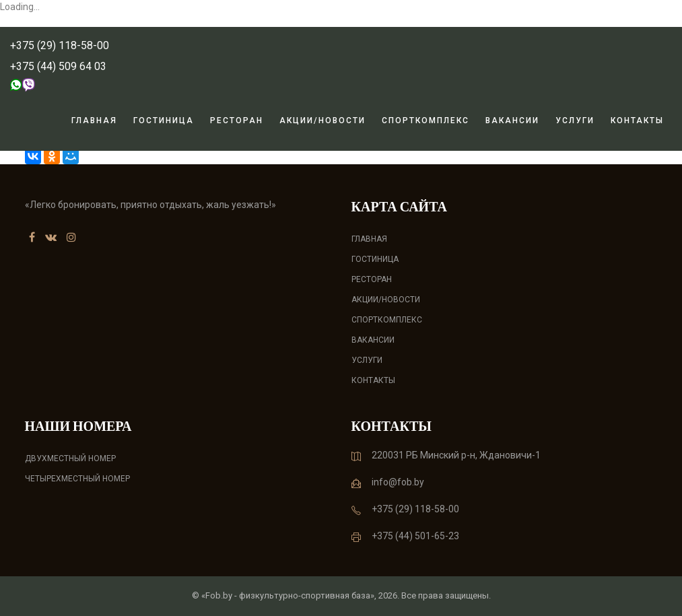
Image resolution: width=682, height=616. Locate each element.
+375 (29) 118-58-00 (60, 45)
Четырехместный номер (77, 479)
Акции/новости (322, 121)
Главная (94, 121)
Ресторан (237, 121)
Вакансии (512, 121)
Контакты (637, 121)
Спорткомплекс (425, 121)
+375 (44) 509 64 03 (58, 66)
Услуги (575, 121)
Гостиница (164, 121)
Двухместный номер (70, 458)
